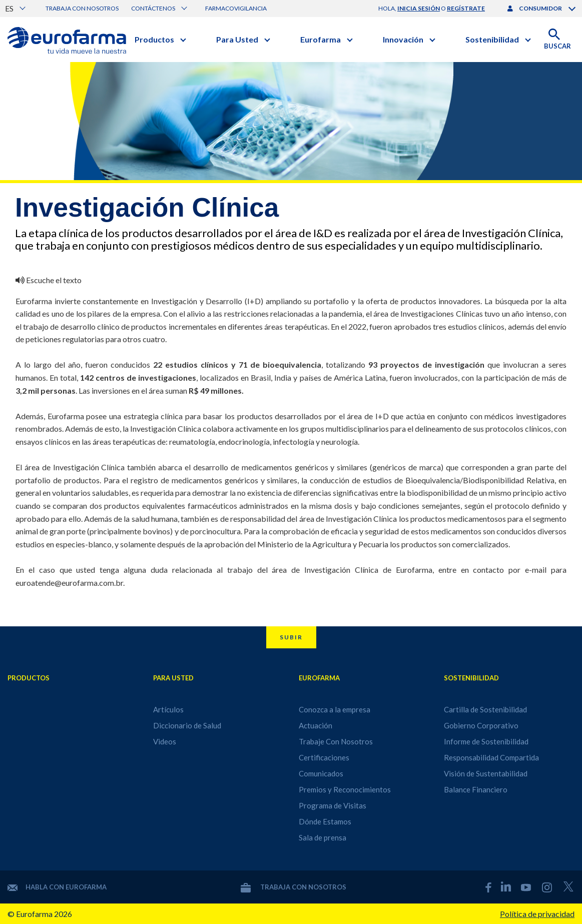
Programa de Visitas (333, 805)
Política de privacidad (537, 914)
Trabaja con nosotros (82, 8)
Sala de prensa (323, 837)
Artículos (168, 709)
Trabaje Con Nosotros (336, 741)
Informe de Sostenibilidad (486, 741)
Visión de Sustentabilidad (486, 773)
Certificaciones (324, 757)
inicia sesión (419, 8)
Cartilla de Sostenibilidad (485, 709)
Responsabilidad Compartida (491, 757)
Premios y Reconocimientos (345, 789)
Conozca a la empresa (335, 709)
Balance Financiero (476, 789)
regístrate (466, 8)
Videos (165, 741)
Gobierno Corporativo (481, 725)
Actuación (316, 725)
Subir (291, 637)
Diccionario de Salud (187, 725)
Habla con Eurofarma (57, 887)
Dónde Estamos (325, 821)
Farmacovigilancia (236, 8)
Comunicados (321, 773)
